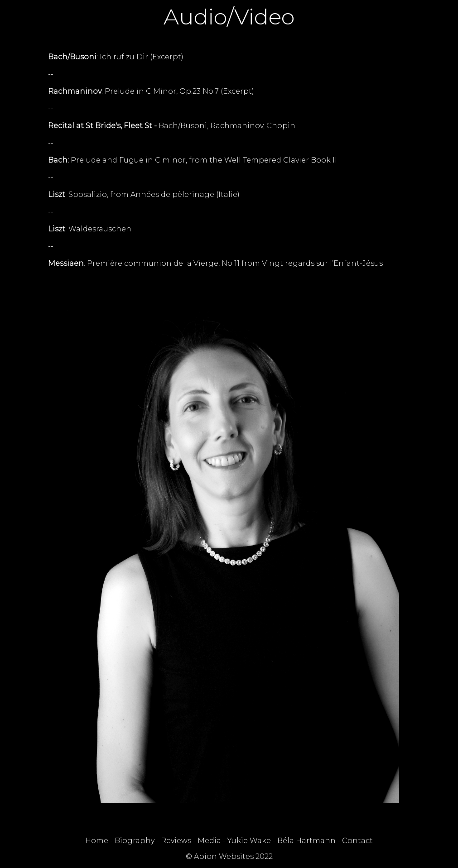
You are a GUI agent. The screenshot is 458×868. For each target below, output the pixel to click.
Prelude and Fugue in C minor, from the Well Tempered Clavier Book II (193, 160)
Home (97, 841)
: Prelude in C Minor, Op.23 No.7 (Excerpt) (151, 91)
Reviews (176, 841)
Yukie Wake (249, 841)
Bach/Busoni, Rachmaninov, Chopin (172, 126)
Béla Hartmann (306, 841)
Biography (135, 841)
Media (209, 841)
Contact (357, 841)
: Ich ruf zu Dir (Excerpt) (116, 57)
